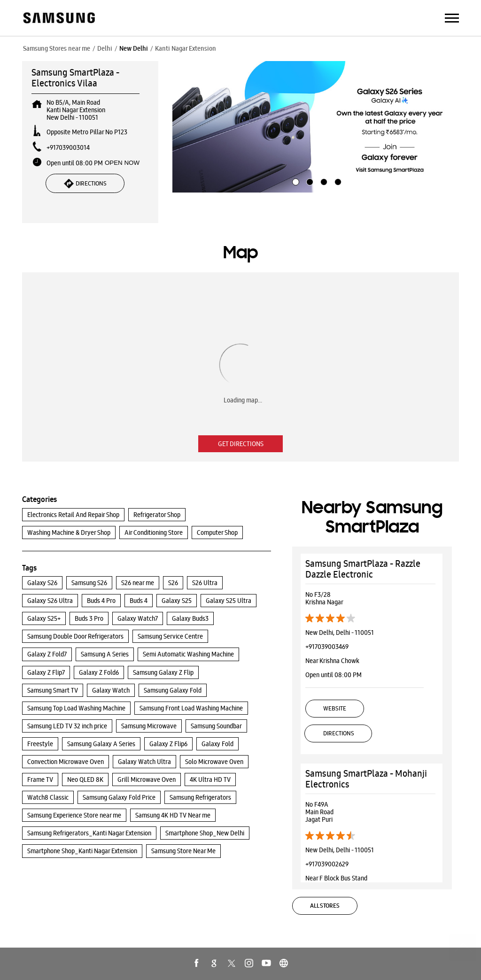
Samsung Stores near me (57, 48)
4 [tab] (337, 181)
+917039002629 (327, 864)
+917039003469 (327, 647)
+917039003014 (68, 147)
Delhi (105, 48)
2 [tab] (309, 181)
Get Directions (241, 444)
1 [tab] (295, 181)
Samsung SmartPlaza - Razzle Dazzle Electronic (363, 569)
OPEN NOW (122, 163)
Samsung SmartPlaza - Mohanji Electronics (366, 779)
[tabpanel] (316, 127)
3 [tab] (323, 181)
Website (335, 708)
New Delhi (134, 48)
